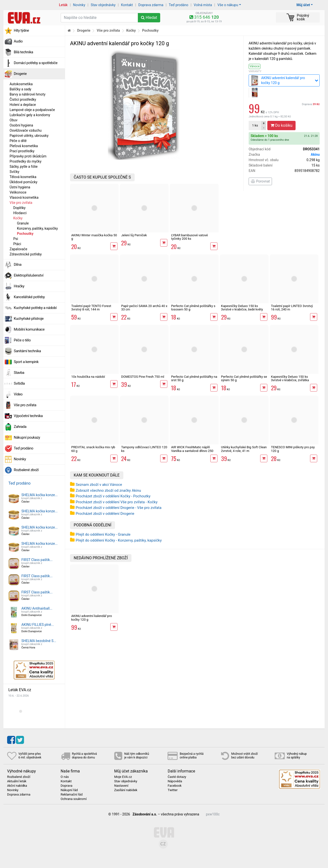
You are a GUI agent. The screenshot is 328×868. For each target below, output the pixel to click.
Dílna (18, 265)
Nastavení (121, 786)
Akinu (315, 154)
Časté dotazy (177, 777)
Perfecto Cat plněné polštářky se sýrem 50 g (244, 378)
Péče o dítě (18, 141)
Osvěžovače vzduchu (26, 130)
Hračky (19, 286)
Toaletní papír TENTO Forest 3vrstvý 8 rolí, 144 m (91, 308)
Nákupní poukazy (27, 437)
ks (255, 125)
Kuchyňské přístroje (29, 319)
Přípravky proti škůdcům (28, 156)
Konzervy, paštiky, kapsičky (37, 228)
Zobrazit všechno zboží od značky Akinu (108, 490)
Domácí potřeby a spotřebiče (36, 63)
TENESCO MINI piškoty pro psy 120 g (293, 449)
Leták (63, 5)
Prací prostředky (22, 151)
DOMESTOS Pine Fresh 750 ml (143, 377)
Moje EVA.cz (123, 777)
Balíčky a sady (20, 89)
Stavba (19, 373)
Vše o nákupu (228, 5)
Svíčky (14, 172)
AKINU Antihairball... (37, 608)
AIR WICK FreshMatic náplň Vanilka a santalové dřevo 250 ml (192, 451)
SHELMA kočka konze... (40, 495)
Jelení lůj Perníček (134, 235)
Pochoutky (25, 234)
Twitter (172, 790)
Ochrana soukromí (74, 799)
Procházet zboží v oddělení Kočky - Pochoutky (113, 496)
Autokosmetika (21, 84)
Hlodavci (20, 213)
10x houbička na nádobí (88, 377)
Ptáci (17, 244)
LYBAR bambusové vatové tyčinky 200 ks (189, 237)
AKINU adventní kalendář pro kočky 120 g (92, 618)
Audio (18, 41)
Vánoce (255, 66)
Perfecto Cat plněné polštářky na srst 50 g (194, 378)
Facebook (174, 786)
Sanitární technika (27, 351)
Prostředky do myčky (26, 161)
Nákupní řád (69, 790)
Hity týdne (21, 30)
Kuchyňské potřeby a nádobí (35, 308)
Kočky (18, 218)
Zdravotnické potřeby (26, 254)
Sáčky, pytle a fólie (24, 167)
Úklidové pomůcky (23, 182)
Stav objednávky (103, 5)
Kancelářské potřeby (29, 297)
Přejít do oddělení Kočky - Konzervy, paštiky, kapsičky (119, 540)
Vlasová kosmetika (24, 197)
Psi (16, 239)
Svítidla (19, 383)
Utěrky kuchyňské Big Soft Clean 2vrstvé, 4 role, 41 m (244, 449)
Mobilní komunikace (29, 329)
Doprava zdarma (151, 5)
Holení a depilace (23, 105)
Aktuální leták (17, 781)
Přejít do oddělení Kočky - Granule (103, 534)
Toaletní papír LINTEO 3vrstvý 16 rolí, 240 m (292, 308)
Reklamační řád (72, 795)
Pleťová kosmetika (24, 146)
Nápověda (175, 781)
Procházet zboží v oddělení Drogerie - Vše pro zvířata (119, 508)
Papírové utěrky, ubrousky (29, 136)
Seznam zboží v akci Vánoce (99, 485)
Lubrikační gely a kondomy (30, 115)
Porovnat (260, 181)
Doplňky (19, 208)
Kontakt (127, 5)
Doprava (311, 104)
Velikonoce (18, 192)
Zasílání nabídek (126, 790)
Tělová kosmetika (23, 177)
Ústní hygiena (20, 187)
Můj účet (303, 5)
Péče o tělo (22, 340)
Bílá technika (23, 52)
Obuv (14, 120)
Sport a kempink (26, 362)
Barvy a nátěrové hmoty (28, 94)
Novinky (79, 5)
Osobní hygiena (21, 125)
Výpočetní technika (28, 416)
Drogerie (20, 74)
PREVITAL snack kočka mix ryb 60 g (93, 449)
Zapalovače (18, 249)
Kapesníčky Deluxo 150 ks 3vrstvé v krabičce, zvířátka (290, 378)
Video (18, 394)
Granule (23, 223)
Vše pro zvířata (21, 203)
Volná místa (203, 5)
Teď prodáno (178, 5)
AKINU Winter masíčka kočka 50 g (94, 237)
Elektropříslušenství (29, 275)
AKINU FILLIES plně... (38, 625)
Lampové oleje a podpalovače (32, 110)
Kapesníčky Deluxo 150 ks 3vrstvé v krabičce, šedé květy (242, 308)
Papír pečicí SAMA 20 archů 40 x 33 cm (144, 308)
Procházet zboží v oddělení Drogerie (105, 514)
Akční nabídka (17, 786)
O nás (65, 777)
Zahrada (20, 427)
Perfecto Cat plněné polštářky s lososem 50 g (193, 308)
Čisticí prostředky (23, 99)
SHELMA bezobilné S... (39, 641)
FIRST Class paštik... (37, 560)
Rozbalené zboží (26, 470)
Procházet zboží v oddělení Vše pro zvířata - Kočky (117, 502)
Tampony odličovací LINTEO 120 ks (144, 449)
